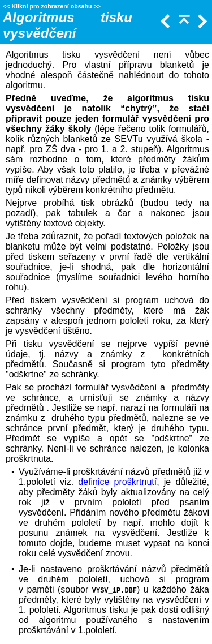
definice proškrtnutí (117, 482)
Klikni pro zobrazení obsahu (51, 6)
